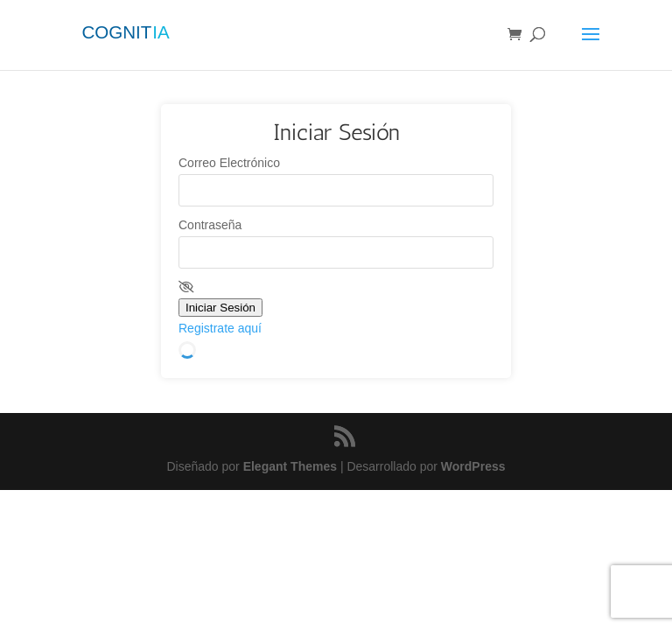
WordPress (473, 466)
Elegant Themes (290, 466)
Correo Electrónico (229, 163)
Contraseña (210, 225)
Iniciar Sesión (220, 308)
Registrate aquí (220, 328)
